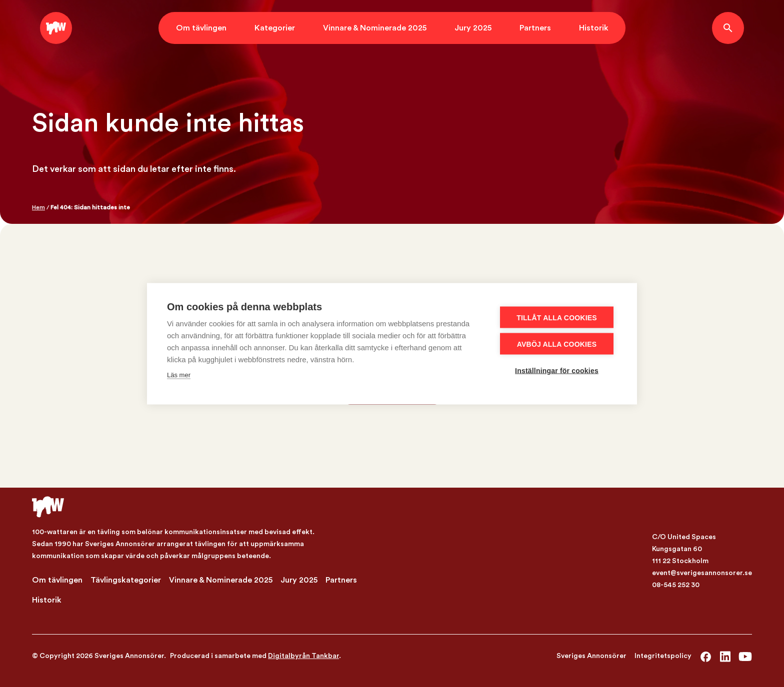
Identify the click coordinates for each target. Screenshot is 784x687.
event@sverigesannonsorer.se (702, 573)
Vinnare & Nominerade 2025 (375, 28)
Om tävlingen (201, 28)
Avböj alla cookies (557, 344)
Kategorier (275, 28)
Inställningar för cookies (557, 370)
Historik (594, 28)
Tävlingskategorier (126, 580)
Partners (535, 28)
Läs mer (179, 374)
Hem (38, 207)
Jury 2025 (473, 28)
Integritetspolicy (663, 656)
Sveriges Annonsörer (591, 656)
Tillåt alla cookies (557, 317)
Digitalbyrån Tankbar (303, 656)
